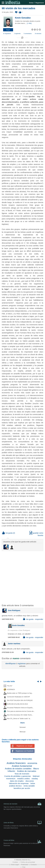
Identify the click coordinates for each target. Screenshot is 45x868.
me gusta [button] (7, 533)
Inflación (11, 771)
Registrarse (40, 3)
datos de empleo (17, 781)
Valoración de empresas (19, 783)
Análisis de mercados (27, 771)
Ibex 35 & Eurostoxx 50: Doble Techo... (20, 715)
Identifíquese (10, 663)
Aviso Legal (15, 865)
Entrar (31, 3)
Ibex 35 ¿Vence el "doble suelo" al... (19, 719)
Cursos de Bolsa (22, 841)
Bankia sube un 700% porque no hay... (20, 693)
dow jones (30, 781)
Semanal (23, 727)
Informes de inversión (22, 804)
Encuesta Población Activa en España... (20, 708)
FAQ (24, 867)
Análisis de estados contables (18, 769)
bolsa (33, 783)
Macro (36, 769)
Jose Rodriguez (14, 610)
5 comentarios (28, 34)
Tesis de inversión (22, 774)
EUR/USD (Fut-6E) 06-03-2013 (17, 704)
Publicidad (25, 865)
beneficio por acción (22, 788)
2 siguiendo (17, 34)
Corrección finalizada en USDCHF (18, 697)
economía (32, 763)
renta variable (29, 786)
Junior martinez (14, 644)
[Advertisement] (22, 576)
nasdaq (35, 779)
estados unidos (24, 779)
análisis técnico (15, 786)
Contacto (34, 865)
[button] (8, 30)
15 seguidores (7, 34)
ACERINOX (11, 690)
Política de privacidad (28, 862)
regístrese (22, 663)
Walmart (36, 776)
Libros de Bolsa (22, 822)
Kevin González (23, 18)
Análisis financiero (16, 763)
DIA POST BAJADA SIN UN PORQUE (20, 700)
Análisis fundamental (22, 766)
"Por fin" (10, 686)
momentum (11, 779)
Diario (23, 723)
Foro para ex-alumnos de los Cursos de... (21, 711)
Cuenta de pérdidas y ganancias (18, 776)
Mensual (23, 732)
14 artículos (38, 34)
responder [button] (39, 619)
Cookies (15, 862)
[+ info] (29, 23)
